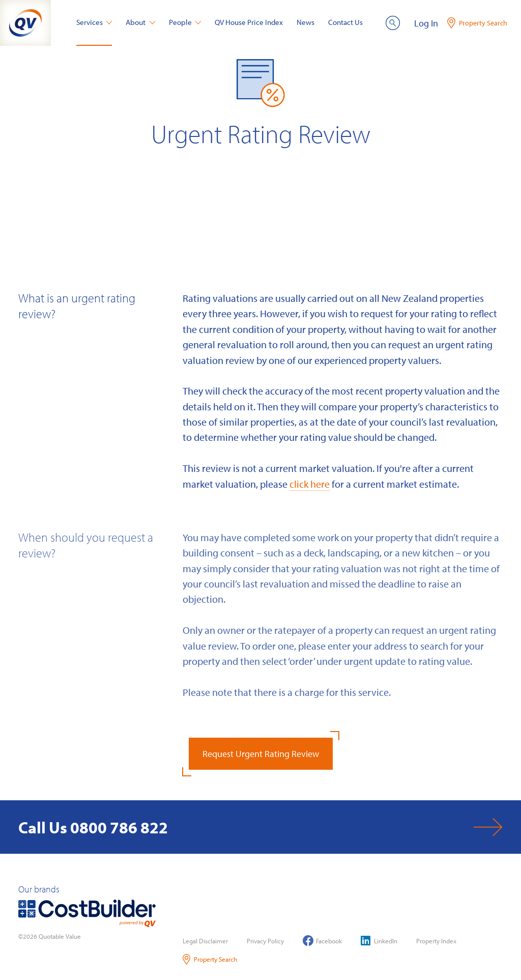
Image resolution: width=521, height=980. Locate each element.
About (140, 22)
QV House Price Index (249, 22)
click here (310, 484)
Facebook (322, 941)
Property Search (210, 959)
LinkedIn (379, 941)
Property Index (436, 941)
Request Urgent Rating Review (261, 754)
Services (94, 22)
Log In (426, 23)
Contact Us (345, 22)
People (185, 22)
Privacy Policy (265, 941)
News (306, 22)
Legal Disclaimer (205, 941)
